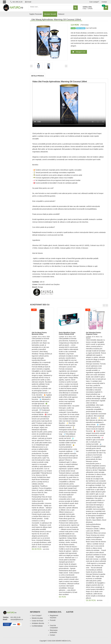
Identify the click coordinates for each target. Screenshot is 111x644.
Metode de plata (37, 618)
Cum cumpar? (94, 2)
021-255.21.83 (16, 2)
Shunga (40, 287)
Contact (104, 2)
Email (28, 2)
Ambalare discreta (38, 623)
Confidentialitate (37, 626)
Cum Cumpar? (37, 615)
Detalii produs (38, 76)
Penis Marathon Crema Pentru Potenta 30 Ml (67, 333)
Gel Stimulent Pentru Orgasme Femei (93, 333)
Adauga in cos (80, 52)
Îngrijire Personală (36, 14)
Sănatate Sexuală (50, 14)
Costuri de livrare (38, 621)
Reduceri (61, 14)
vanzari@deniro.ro (17, 619)
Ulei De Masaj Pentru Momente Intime (39, 333)
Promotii (53, 620)
